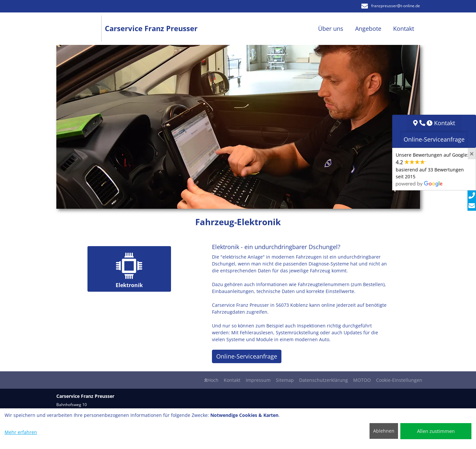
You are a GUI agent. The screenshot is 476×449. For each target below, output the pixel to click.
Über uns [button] (331, 29)
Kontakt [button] (404, 29)
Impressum (258, 380)
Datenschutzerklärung (324, 380)
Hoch (211, 380)
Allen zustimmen (436, 431)
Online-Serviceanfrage (247, 356)
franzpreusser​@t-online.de (391, 6)
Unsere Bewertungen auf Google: (432, 169)
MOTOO (362, 380)
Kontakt (232, 380)
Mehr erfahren (21, 432)
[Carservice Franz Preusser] (81, 29)
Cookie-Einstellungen (399, 380)
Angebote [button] (368, 29)
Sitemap (285, 380)
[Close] (472, 154)
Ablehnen (384, 431)
